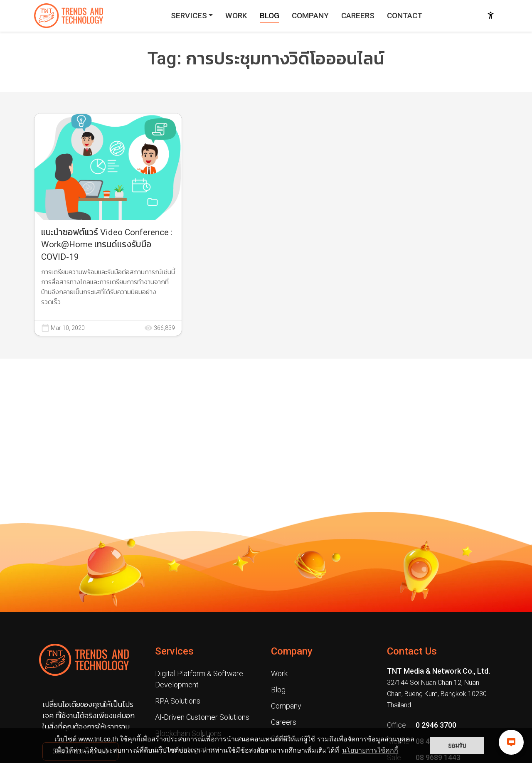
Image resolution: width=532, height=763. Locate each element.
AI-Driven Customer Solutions (202, 717)
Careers (284, 722)
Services (174, 651)
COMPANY (310, 16)
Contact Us (412, 651)
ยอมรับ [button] (457, 746)
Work (279, 673)
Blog (278, 690)
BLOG (270, 16)
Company (292, 651)
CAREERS (358, 16)
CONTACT (405, 16)
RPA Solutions (178, 701)
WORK (236, 16)
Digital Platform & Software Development (199, 679)
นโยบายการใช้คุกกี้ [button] (370, 750)
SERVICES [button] (189, 16)
